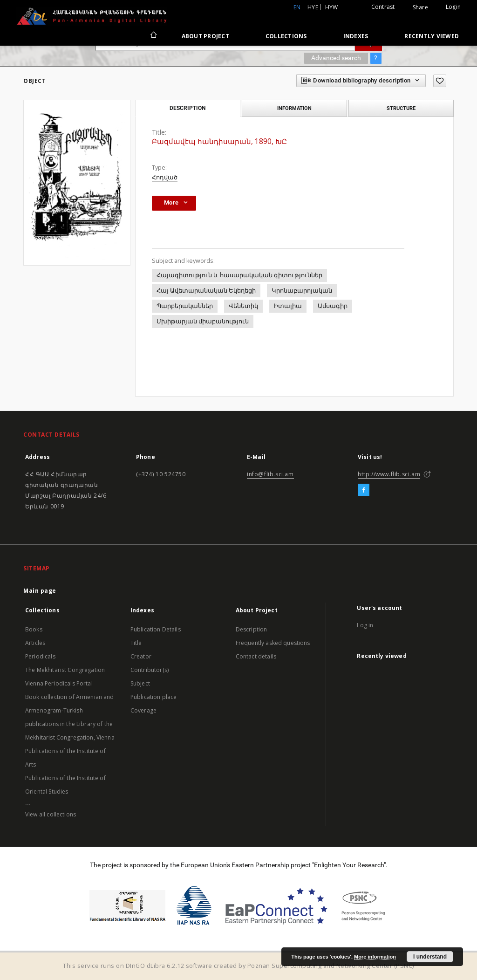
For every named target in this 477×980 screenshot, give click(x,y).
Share (420, 7)
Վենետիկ (243, 306)
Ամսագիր (333, 306)
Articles (35, 643)
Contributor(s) (150, 670)
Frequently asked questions (273, 643)
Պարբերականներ (185, 306)
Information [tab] (294, 108)
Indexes (356, 36)
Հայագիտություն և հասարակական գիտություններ (239, 275)
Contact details (256, 656)
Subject (140, 683)
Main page (40, 591)
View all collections (51, 814)
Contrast (383, 7)
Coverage (143, 710)
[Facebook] (364, 490)
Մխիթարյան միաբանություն (203, 321)
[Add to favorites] (440, 81)
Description (252, 629)
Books (34, 629)
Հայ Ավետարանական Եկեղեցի (206, 291)
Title (136, 643)
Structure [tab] (401, 108)
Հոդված (165, 177)
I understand (430, 957)
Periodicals (40, 656)
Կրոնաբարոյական (302, 291)
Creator (141, 656)
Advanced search (336, 58)
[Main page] (153, 36)
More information (375, 957)
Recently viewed (432, 36)
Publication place (154, 697)
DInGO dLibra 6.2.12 (155, 966)
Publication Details (156, 629)
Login (453, 7)
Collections (286, 36)
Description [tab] (187, 108)
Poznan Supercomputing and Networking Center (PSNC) (331, 966)
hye (313, 7)
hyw (332, 7)
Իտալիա (288, 306)
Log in (365, 625)
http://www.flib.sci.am (389, 474)
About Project (205, 36)
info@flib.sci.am (270, 474)
